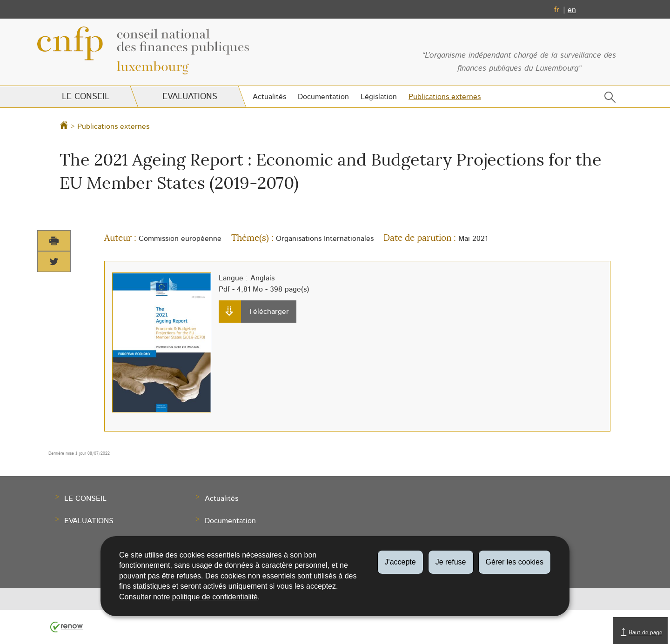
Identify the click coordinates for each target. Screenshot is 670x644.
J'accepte (400, 562)
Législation (379, 97)
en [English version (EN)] (572, 10)
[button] (608, 99)
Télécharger (256, 312)
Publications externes (445, 97)
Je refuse (451, 562)
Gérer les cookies (515, 562)
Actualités (269, 97)
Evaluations (189, 97)
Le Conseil (86, 97)
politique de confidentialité (215, 597)
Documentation (323, 97)
